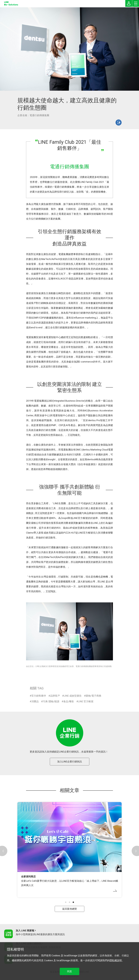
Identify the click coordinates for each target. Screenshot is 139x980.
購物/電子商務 (93, 696)
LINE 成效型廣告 (73, 696)
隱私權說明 (116, 960)
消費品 (35, 701)
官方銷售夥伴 (39, 696)
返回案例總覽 (69, 909)
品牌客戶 (55, 696)
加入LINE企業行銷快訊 (70, 762)
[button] (66, 902)
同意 (69, 971)
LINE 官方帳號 (86, 701)
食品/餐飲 (69, 701)
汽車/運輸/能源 (51, 701)
